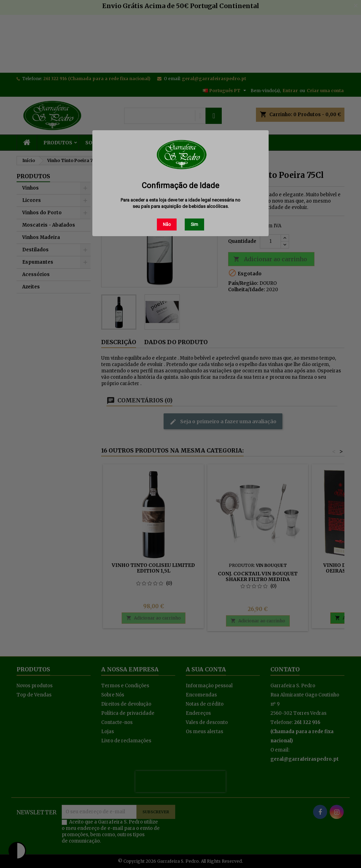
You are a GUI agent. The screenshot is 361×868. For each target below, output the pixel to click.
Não (167, 225)
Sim (194, 225)
